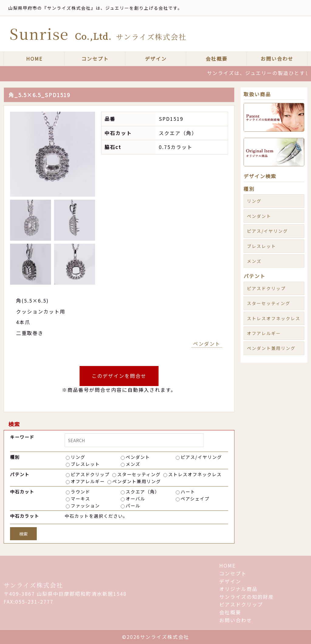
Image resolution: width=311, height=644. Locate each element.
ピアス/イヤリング (201, 457)
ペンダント (207, 344)
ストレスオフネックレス (195, 474)
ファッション (85, 505)
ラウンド (80, 491)
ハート (188, 491)
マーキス (80, 498)
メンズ (133, 464)
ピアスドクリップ (90, 474)
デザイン (156, 59)
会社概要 (217, 59)
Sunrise (98, 34)
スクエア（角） (143, 491)
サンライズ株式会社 (33, 585)
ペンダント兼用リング (137, 481)
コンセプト (95, 59)
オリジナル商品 (238, 589)
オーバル (135, 498)
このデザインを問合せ (119, 376)
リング (78, 457)
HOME (34, 59)
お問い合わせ (277, 59)
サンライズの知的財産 (247, 597)
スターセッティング (139, 474)
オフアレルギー (88, 481)
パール (133, 505)
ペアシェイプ (195, 498)
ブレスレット (85, 464)
